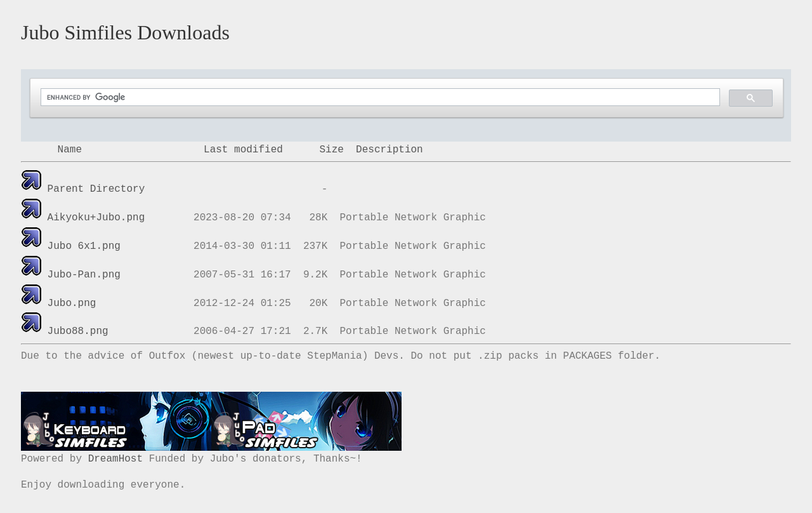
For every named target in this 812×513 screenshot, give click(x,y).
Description (390, 150)
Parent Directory (96, 189)
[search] (379, 97)
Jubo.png (72, 303)
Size (331, 150)
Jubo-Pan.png (84, 275)
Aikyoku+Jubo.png (96, 218)
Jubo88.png (78, 331)
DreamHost (115, 459)
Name (70, 150)
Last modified (243, 150)
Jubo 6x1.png (84, 246)
